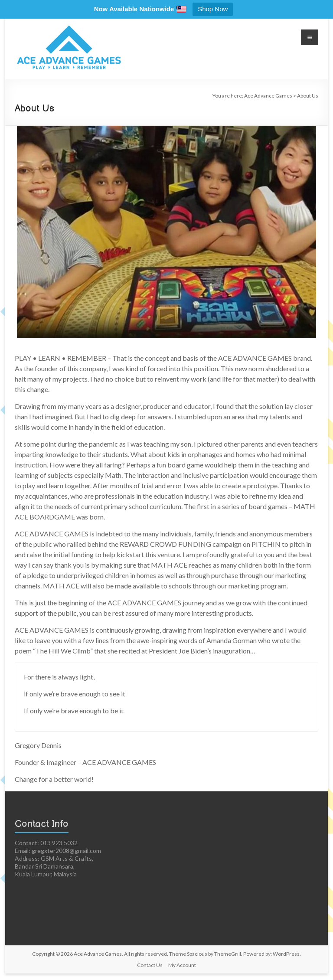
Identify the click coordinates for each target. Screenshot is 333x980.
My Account (182, 965)
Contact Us (150, 965)
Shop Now (213, 9)
